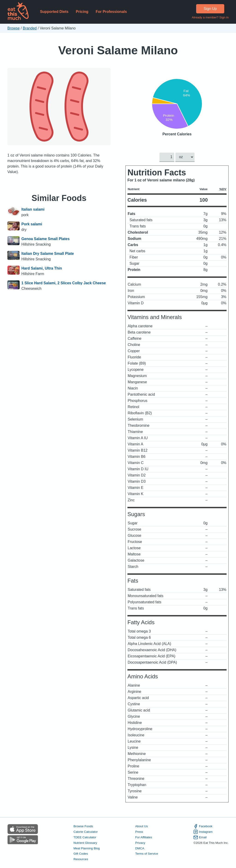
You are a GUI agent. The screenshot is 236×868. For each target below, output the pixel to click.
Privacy (140, 843)
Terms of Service (147, 854)
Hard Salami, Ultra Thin (42, 268)
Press (139, 832)
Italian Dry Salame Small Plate (48, 254)
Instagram (203, 832)
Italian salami (33, 209)
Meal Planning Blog (87, 848)
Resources (81, 859)
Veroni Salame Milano (118, 50)
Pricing (82, 12)
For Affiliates (144, 837)
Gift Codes (81, 854)
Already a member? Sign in (210, 17)
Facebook (203, 826)
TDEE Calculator (85, 837)
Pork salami (32, 224)
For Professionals (111, 12)
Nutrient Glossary (85, 843)
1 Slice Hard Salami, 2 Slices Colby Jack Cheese (64, 283)
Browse (13, 28)
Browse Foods (83, 826)
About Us (142, 826)
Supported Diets (54, 12)
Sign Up (210, 9)
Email (200, 837)
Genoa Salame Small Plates (46, 239)
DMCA (140, 848)
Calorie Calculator (86, 832)
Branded (30, 28)
